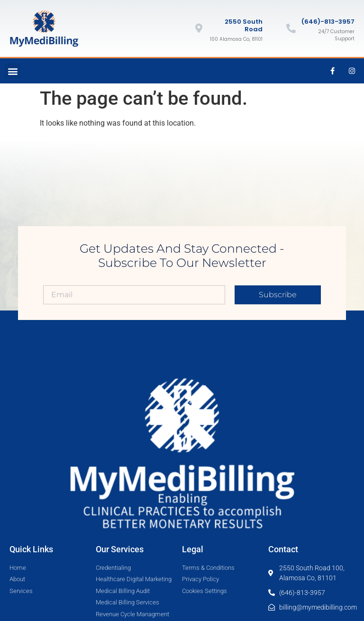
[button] (13, 71)
